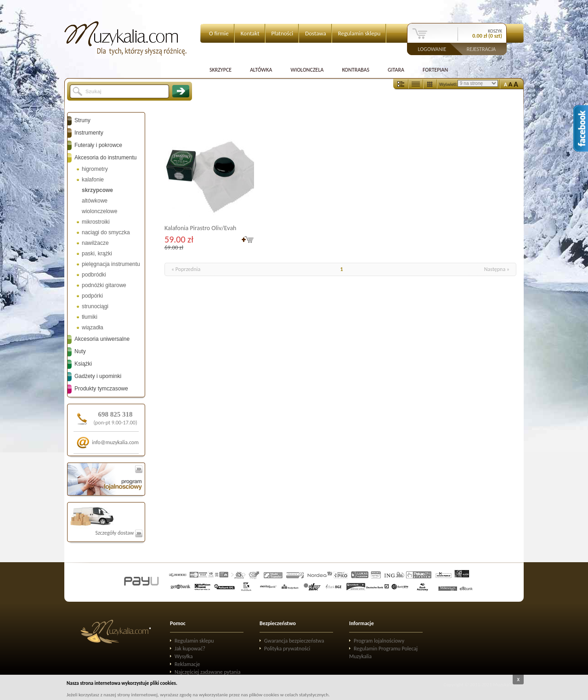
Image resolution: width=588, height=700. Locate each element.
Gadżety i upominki (98, 376)
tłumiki (90, 317)
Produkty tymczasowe (101, 389)
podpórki (92, 296)
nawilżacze (95, 243)
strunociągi (95, 306)
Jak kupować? (190, 649)
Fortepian (435, 70)
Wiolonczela (307, 70)
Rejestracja (481, 49)
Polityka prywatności (287, 649)
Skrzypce (220, 70)
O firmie (219, 33)
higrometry (95, 169)
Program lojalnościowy (379, 641)
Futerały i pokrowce (98, 145)
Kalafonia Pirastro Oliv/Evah (200, 228)
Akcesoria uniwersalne (102, 339)
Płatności (283, 33)
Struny (82, 120)
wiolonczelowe (99, 211)
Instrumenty (89, 133)
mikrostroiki (96, 222)
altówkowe (95, 201)
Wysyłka (184, 656)
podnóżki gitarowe (104, 285)
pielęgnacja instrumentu (111, 264)
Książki (83, 364)
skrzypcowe (97, 190)
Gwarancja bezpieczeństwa (294, 641)
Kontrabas (356, 70)
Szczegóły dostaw (119, 533)
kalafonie (93, 180)
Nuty (80, 351)
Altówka (261, 70)
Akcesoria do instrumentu (105, 158)
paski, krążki (97, 254)
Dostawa (316, 33)
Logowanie (432, 49)
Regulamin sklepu (359, 33)
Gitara (396, 70)
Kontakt (250, 33)
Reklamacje (187, 664)
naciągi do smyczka (106, 232)
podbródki (94, 275)
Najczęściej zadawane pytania (208, 672)
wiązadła (93, 327)
